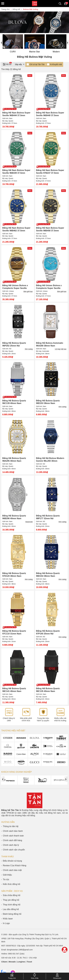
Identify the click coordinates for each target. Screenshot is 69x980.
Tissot (29, 962)
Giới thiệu (7, 875)
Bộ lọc (7, 64)
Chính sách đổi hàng (12, 840)
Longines (21, 962)
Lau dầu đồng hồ (11, 909)
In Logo (6, 923)
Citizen (4, 962)
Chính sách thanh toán (13, 836)
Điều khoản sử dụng (12, 861)
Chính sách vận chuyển (14, 850)
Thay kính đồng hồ (12, 905)
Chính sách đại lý (11, 845)
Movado (12, 962)
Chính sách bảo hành (13, 831)
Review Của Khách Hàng (15, 866)
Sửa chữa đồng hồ (12, 895)
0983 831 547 (14, 954)
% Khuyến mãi (56, 64)
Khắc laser (8, 919)
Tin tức (6, 879)
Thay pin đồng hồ (11, 900)
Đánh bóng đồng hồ (12, 914)
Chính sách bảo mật (12, 870)
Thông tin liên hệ (11, 826)
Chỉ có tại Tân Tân (37, 64)
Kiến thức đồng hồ (11, 884)
